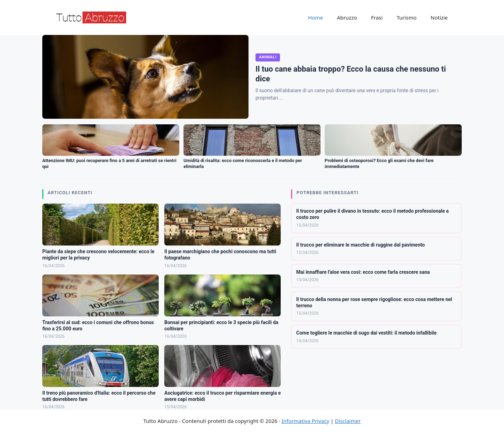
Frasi (377, 17)
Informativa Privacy (305, 421)
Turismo (407, 17)
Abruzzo (347, 17)
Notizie (439, 17)
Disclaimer (348, 421)
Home (315, 17)
